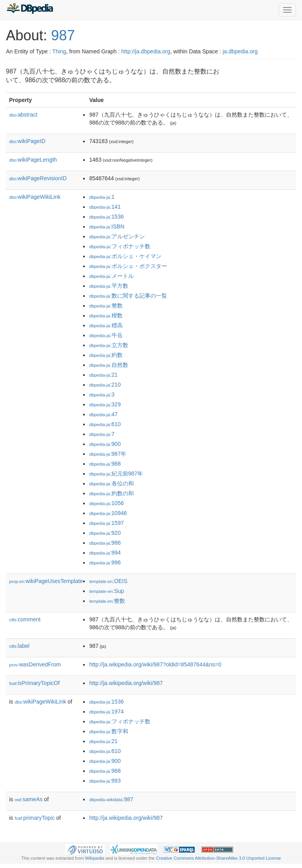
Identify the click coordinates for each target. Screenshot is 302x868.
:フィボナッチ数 (120, 246)
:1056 (106, 503)
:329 (105, 404)
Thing (59, 51)
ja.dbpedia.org (240, 51)
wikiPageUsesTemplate (46, 581)
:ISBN (107, 226)
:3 (102, 394)
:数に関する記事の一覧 (128, 296)
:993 (105, 781)
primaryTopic (35, 818)
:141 (105, 207)
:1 (102, 197)
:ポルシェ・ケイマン (125, 256)
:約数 (106, 355)
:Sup (106, 591)
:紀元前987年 (116, 474)
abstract (23, 115)
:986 (105, 543)
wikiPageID (27, 141)
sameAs (28, 799)
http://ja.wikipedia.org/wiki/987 (126, 683)
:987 (111, 799)
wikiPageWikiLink (35, 197)
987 (63, 35)
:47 (103, 414)
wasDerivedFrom (35, 664)
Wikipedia (95, 858)
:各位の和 (111, 483)
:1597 (106, 523)
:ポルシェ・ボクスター (128, 266)
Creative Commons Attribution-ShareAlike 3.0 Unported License (218, 858)
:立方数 (108, 345)
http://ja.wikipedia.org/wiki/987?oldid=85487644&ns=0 (155, 664)
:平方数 (108, 286)
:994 (105, 553)
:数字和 (108, 731)
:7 (102, 434)
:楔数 (106, 315)
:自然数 (108, 365)
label (19, 646)
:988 (105, 464)
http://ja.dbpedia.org (146, 51)
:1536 (106, 217)
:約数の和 (111, 493)
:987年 (108, 454)
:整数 (106, 306)
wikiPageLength (33, 160)
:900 (105, 444)
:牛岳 (106, 335)
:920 (105, 533)
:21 (103, 375)
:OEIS (108, 581)
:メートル (111, 276)
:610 (105, 424)
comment (25, 619)
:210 (105, 385)
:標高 (106, 325)
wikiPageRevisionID (38, 178)
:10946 (108, 513)
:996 (105, 562)
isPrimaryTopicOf (34, 683)
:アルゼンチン (117, 236)
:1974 (106, 711)
